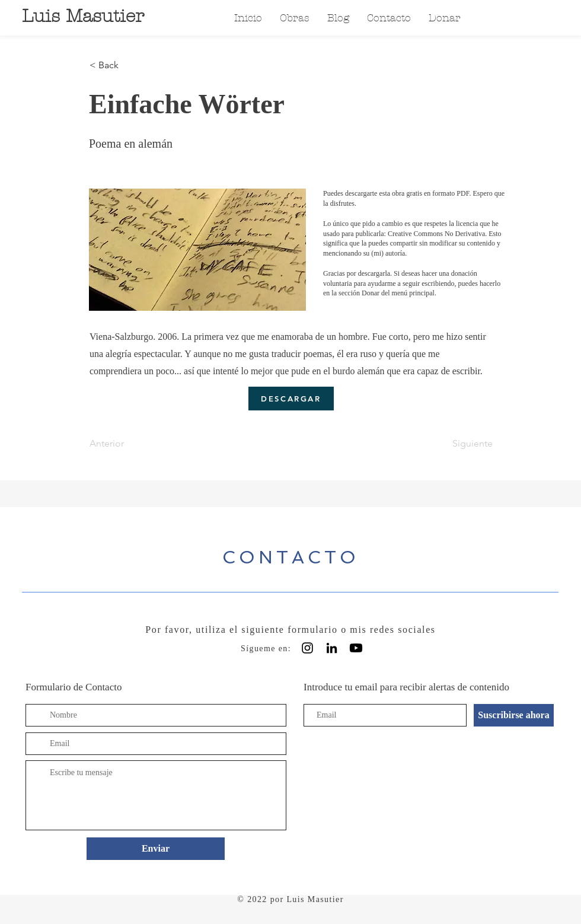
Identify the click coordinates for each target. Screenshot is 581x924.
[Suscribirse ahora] (514, 715)
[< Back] (129, 65)
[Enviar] (156, 849)
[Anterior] (129, 444)
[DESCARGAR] (291, 399)
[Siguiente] (463, 444)
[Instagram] (307, 648)
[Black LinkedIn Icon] (332, 648)
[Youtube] (356, 648)
